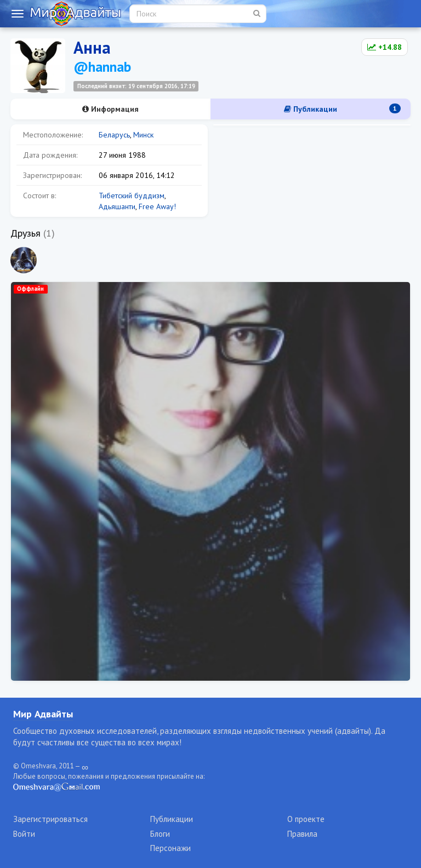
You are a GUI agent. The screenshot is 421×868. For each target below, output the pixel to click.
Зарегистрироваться (50, 819)
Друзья (25, 233)
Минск (143, 135)
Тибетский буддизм (132, 196)
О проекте (306, 819)
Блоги (160, 834)
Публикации (342, 109)
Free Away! (157, 206)
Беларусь (114, 135)
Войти (24, 834)
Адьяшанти (117, 206)
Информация (110, 109)
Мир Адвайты (43, 714)
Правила (302, 834)
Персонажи (170, 848)
